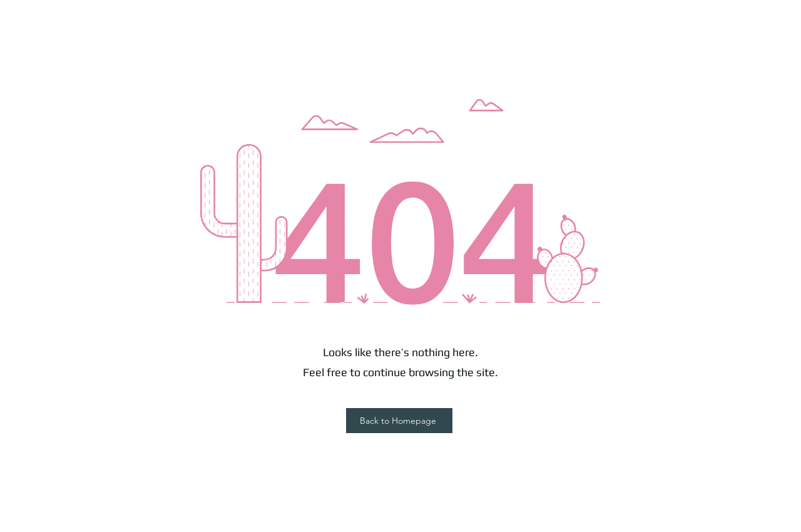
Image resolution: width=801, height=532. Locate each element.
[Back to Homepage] (399, 421)
